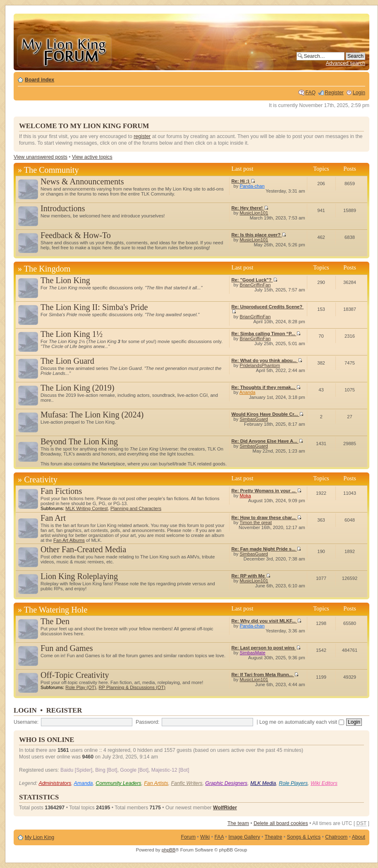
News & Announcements (82, 181)
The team (238, 823)
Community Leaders (118, 783)
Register (334, 93)
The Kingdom (47, 269)
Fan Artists (156, 783)
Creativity (41, 479)
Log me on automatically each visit (302, 722)
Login (359, 93)
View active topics (92, 157)
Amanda (84, 783)
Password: (147, 722)
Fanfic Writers (187, 783)
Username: (26, 722)
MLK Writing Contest (86, 508)
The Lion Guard (67, 361)
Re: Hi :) (243, 181)
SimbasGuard (254, 419)
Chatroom (336, 837)
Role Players (293, 783)
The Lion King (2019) (78, 388)
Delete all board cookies (281, 823)
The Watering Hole (56, 610)
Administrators (55, 783)
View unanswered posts (41, 157)
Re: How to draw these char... (267, 517)
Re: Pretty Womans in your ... (267, 491)
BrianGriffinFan (255, 285)
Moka (245, 496)
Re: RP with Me (251, 576)
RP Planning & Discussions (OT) (132, 687)
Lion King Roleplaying (79, 576)
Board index (39, 80)
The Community (51, 170)
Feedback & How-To (76, 235)
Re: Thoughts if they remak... (266, 387)
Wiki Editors (324, 783)
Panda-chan (252, 186)
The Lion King (65, 280)
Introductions (63, 208)
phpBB (169, 850)
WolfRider (225, 808)
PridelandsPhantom (260, 365)
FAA (219, 837)
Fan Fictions (61, 491)
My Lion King (39, 837)
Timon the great (256, 522)
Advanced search (346, 63)
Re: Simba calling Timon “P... (266, 334)
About (359, 837)
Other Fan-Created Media (83, 549)
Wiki (205, 837)
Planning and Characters (136, 508)
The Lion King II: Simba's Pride (94, 307)
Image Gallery (244, 837)
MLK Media (263, 783)
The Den (55, 621)
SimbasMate (252, 653)
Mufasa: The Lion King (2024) (92, 415)
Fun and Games (67, 648)
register (142, 136)
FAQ (310, 93)
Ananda (248, 392)
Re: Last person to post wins (266, 648)
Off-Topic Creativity (75, 675)
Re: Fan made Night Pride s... (267, 549)
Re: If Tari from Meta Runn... (265, 675)
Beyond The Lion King (79, 441)
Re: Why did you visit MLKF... (267, 621)
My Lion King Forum (64, 50)
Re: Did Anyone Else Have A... (267, 441)
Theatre (273, 837)
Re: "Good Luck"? (255, 280)
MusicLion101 (254, 213)
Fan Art (53, 518)
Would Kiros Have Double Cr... (268, 414)
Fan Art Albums (69, 540)
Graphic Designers (226, 783)
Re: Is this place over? (259, 235)
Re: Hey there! (250, 208)
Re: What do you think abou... (267, 360)
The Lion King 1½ (72, 334)
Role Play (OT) (81, 687)
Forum (188, 837)
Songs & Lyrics (304, 837)
